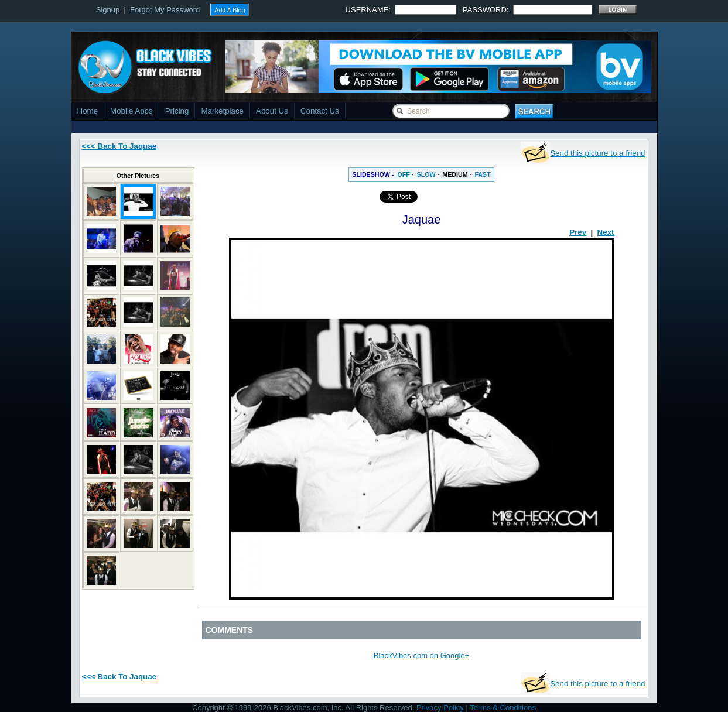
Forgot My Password (165, 10)
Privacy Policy (440, 708)
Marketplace (222, 111)
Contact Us (320, 111)
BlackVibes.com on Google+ (421, 655)
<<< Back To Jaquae (119, 146)
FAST (482, 174)
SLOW (426, 174)
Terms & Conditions (503, 708)
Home (88, 111)
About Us (272, 111)
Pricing (177, 111)
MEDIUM (455, 174)
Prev (578, 232)
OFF (403, 174)
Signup (108, 10)
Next (606, 232)
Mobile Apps (131, 111)
